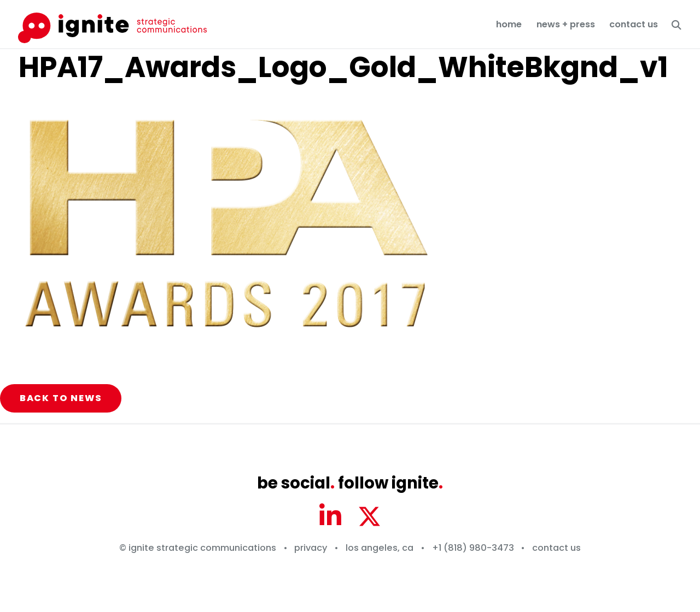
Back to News (61, 398)
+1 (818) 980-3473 (473, 548)
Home (509, 24)
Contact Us (634, 24)
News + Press (566, 24)
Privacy (311, 548)
